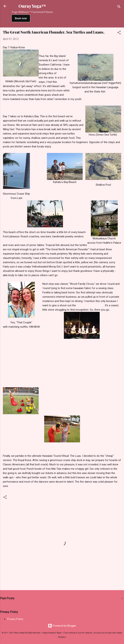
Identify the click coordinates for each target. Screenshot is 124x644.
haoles (61, 73)
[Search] (119, 7)
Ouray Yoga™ (32, 6)
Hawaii (15, 499)
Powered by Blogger (62, 626)
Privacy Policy (15, 619)
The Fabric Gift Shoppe (90, 305)
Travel (27, 499)
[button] (119, 33)
